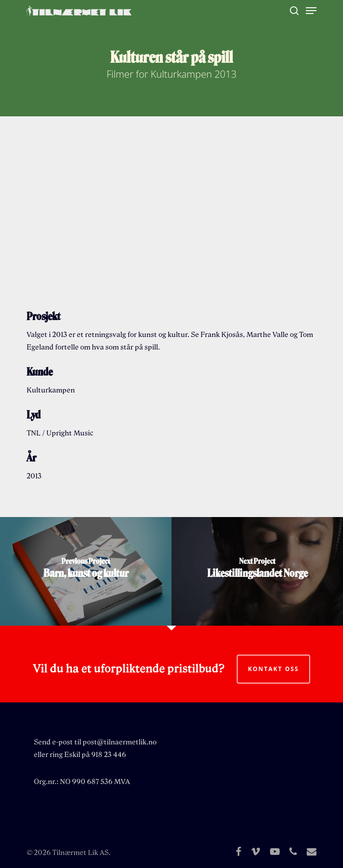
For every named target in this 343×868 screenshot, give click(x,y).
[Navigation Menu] (311, 11)
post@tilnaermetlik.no (120, 742)
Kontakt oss (273, 669)
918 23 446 (109, 755)
